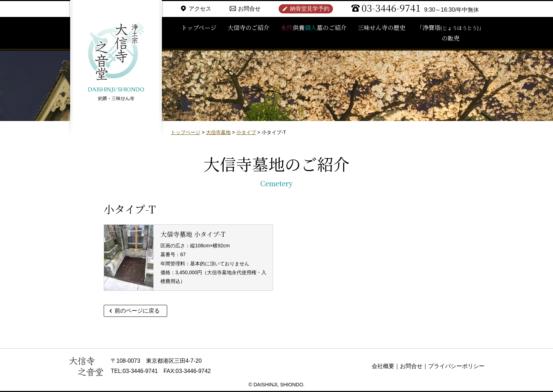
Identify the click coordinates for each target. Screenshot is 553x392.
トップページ (199, 27)
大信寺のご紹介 (248, 27)
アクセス (200, 9)
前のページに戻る (137, 311)
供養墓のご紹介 (314, 27)
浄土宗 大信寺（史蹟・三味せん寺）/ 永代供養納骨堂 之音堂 (116, 62)
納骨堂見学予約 (310, 9)
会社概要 (383, 366)
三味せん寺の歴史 (382, 27)
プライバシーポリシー (456, 366)
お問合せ (249, 9)
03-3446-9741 (391, 8)
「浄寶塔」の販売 (451, 33)
